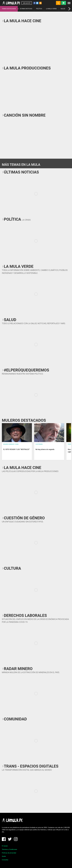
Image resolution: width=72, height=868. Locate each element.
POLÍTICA (39, 9)
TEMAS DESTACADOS (9, 9)
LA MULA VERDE (51, 9)
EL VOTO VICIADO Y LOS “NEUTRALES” (17, 449)
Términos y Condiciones (9, 849)
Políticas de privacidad (9, 853)
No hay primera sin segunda (45, 449)
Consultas (5, 860)
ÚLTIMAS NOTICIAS (26, 9)
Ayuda (4, 856)
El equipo (5, 846)
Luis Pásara (39, 444)
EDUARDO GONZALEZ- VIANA (11, 444)
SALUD (63, 9)
